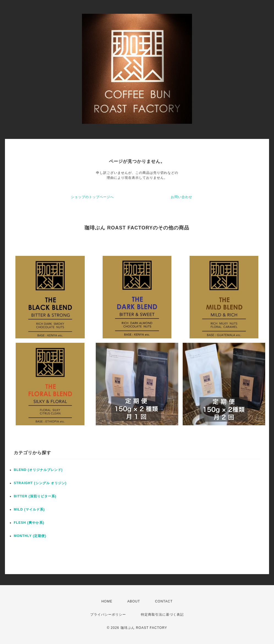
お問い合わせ (182, 197)
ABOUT (134, 601)
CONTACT (164, 601)
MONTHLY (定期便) (30, 536)
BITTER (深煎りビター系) (35, 496)
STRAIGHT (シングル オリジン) (40, 483)
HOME (107, 601)
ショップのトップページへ (92, 197)
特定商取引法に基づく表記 (162, 615)
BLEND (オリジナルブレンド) (38, 470)
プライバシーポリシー (108, 615)
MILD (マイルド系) (29, 509)
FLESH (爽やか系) (29, 523)
